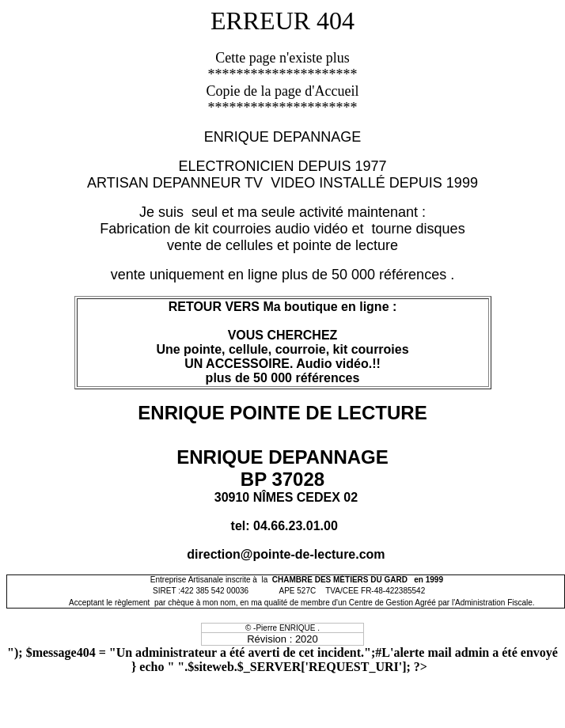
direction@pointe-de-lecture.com (286, 554)
